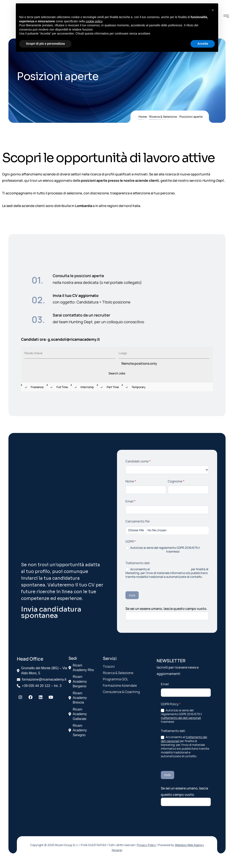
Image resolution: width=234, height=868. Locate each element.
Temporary (135, 387)
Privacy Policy (147, 845)
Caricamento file (138, 521)
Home (143, 117)
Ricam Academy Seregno (78, 730)
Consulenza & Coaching (121, 692)
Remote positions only (139, 363)
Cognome (176, 481)
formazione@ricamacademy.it (44, 679)
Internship (84, 387)
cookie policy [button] (94, 21)
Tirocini (109, 666)
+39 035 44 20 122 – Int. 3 (42, 686)
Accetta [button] (203, 44)
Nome (131, 481)
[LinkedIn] (41, 697)
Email (130, 501)
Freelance (34, 387)
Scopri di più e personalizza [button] (45, 44)
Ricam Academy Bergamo (78, 681)
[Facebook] (30, 697)
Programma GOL (116, 679)
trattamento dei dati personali (145, 551)
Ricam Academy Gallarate (78, 714)
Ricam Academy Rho (81, 668)
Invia (132, 595)
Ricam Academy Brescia (78, 698)
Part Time (109, 387)
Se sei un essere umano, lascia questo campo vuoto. (166, 609)
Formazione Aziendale (120, 685)
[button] (213, 10)
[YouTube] (51, 697)
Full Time (59, 387)
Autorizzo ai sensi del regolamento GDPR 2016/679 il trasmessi (163, 550)
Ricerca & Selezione (163, 117)
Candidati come (138, 461)
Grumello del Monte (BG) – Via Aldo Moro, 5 (44, 671)
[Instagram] (20, 697)
